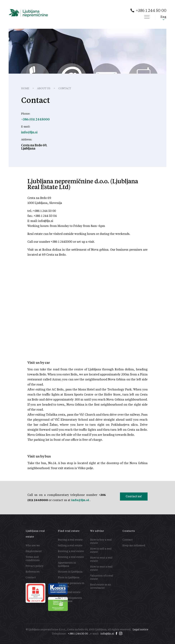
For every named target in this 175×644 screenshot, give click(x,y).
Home (25, 89)
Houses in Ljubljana (70, 572)
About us (44, 89)
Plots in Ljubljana (69, 578)
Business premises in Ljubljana (71, 585)
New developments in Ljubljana (70, 600)
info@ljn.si (80, 500)
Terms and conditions (33, 559)
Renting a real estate (71, 551)
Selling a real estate (70, 546)
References (33, 572)
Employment (34, 551)
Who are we (33, 546)
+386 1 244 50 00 (151, 11)
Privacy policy (35, 566)
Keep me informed (134, 546)
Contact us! (134, 496)
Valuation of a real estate (102, 577)
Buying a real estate (70, 540)
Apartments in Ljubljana (67, 564)
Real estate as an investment (101, 586)
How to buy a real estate (101, 541)
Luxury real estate (69, 592)
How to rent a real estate (101, 559)
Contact (31, 578)
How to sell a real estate (101, 550)
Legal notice (140, 630)
